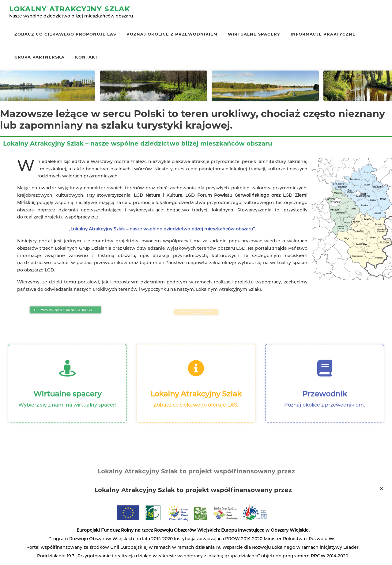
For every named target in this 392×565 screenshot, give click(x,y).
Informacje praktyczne (323, 34)
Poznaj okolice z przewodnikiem (172, 34)
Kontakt (86, 57)
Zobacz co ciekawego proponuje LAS (65, 34)
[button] (65, 310)
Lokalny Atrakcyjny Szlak (70, 9)
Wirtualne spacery (254, 34)
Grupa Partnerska (40, 57)
